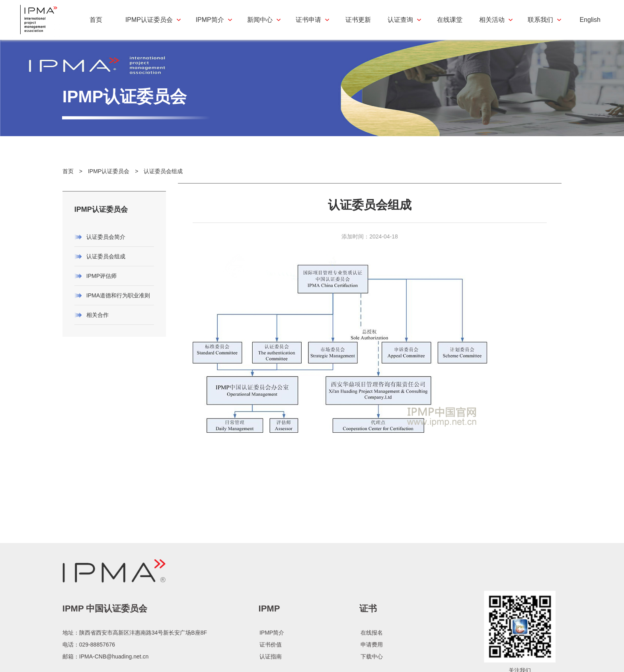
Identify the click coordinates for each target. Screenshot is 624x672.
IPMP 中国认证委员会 (105, 638)
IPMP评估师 (101, 287)
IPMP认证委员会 (109, 182)
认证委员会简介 (106, 248)
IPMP (269, 638)
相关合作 (97, 326)
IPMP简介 (272, 662)
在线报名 (372, 662)
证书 (368, 638)
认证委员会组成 (163, 182)
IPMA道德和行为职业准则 (118, 307)
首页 (68, 182)
